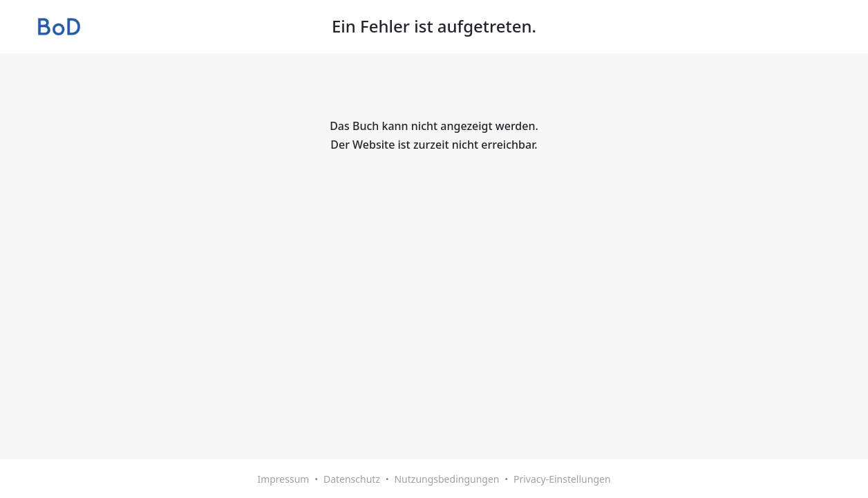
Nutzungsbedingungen (446, 479)
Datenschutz (352, 479)
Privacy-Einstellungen (562, 479)
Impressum (283, 479)
